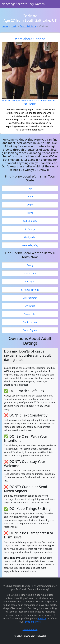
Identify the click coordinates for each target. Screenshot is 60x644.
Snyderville (30, 314)
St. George (30, 229)
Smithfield (30, 306)
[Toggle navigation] (54, 4)
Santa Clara (30, 273)
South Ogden (30, 330)
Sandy (30, 265)
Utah (14, 26)
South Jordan (30, 322)
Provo (30, 213)
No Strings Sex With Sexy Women (23, 4)
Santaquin (30, 282)
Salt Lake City (30, 221)
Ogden (30, 197)
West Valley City (30, 245)
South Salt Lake (28, 26)
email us (42, 618)
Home (5, 26)
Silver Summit (30, 298)
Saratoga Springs (30, 290)
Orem (30, 205)
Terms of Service (32, 622)
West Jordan (30, 237)
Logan (30, 188)
